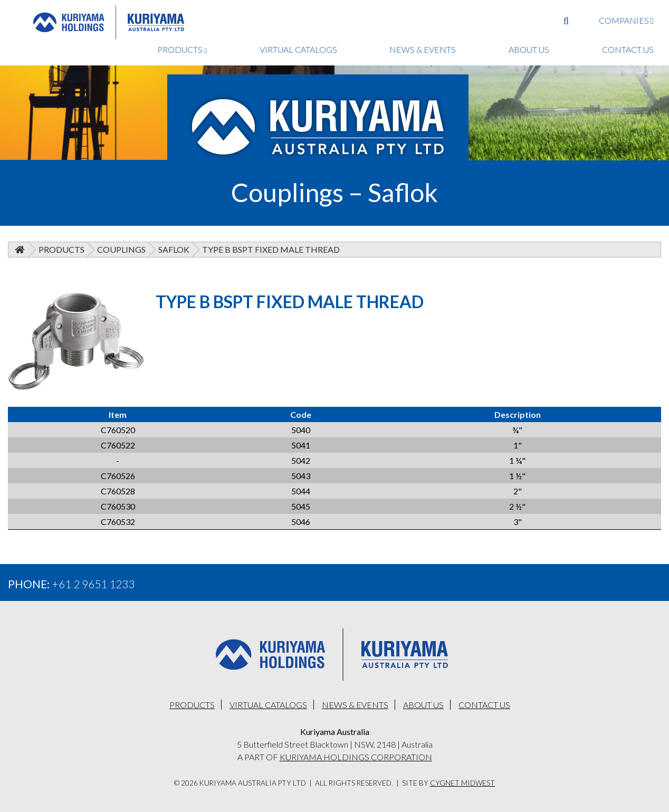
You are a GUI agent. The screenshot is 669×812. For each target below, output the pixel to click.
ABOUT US (529, 49)
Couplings (121, 249)
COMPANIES (626, 20)
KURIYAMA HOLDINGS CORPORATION (356, 757)
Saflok (174, 249)
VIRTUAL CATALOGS (298, 49)
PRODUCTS (182, 49)
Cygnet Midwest (462, 783)
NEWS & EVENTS (423, 49)
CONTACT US (628, 49)
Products (61, 249)
